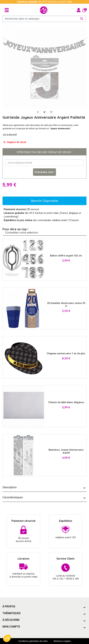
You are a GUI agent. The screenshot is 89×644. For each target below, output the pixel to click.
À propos (9, 606)
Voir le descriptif (10, 134)
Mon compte (11, 627)
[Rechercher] (44, 19)
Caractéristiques (13, 497)
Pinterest (51, 112)
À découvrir (11, 620)
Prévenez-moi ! (45, 172)
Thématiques (12, 613)
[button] (7, 638)
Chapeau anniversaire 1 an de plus (66, 354)
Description (10, 487)
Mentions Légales (62, 641)
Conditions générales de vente (33, 641)
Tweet (45, 112)
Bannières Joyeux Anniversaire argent (66, 451)
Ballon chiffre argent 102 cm (66, 256)
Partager (38, 112)
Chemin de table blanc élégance (66, 402)
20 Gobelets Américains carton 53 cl (66, 305)
